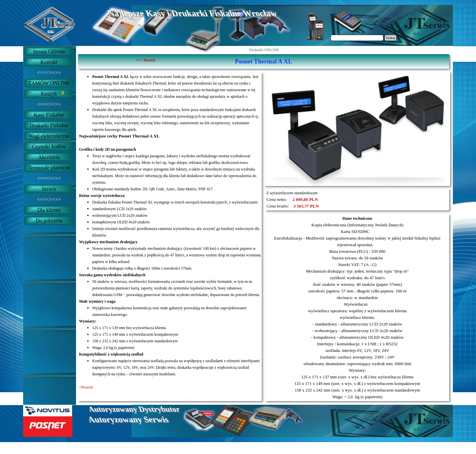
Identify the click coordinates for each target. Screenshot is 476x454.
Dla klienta (49, 210)
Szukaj (391, 38)
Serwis (49, 189)
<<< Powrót (146, 60)
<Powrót (86, 387)
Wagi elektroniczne (49, 136)
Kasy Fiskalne (49, 115)
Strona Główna (49, 51)
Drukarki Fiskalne (49, 125)
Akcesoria (49, 157)
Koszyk (49, 94)
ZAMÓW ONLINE (49, 83)
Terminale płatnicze (49, 168)
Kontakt (49, 62)
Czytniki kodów (49, 147)
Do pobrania (49, 221)
